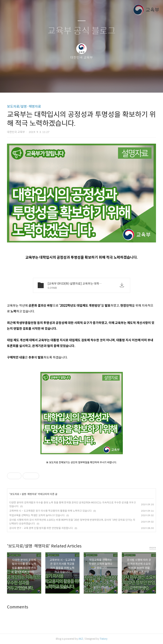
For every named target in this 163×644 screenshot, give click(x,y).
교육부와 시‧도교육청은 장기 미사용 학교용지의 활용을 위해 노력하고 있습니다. (51, 511)
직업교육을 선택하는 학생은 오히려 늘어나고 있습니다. (37, 515)
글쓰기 (60, 84)
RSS (88, 84)
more (153, 548)
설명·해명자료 (29, 494)
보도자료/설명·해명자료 (24, 107)
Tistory (104, 639)
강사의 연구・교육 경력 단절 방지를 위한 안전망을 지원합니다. (41, 528)
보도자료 (15, 494)
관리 (102, 84)
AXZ (81, 639)
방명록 (74, 84)
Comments (18, 607)
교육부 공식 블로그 (82, 31)
